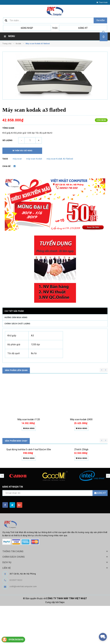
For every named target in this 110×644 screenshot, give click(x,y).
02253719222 (16, 618)
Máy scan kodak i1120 (29, 419)
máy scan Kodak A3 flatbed (60, 159)
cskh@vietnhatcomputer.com (23, 625)
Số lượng (7, 140)
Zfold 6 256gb (81, 475)
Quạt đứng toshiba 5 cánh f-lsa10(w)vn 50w (29, 475)
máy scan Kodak (34, 159)
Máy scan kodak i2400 (81, 419)
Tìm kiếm (100, 20)
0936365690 (16, 640)
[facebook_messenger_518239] (103, 637)
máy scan (17, 159)
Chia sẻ (6, 166)
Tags (5, 159)
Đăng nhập (27, 28)
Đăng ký (83, 28)
